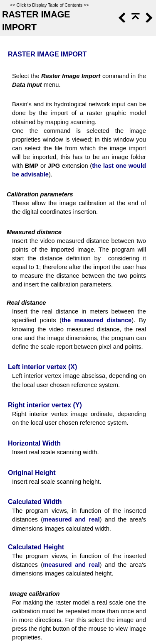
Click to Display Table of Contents (49, 5)
